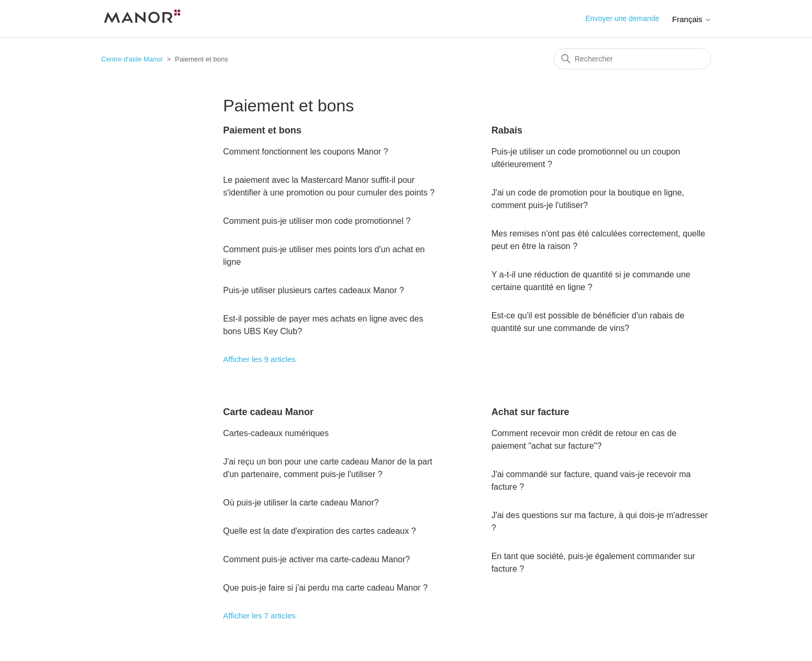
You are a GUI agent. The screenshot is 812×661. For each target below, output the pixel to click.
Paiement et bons (263, 130)
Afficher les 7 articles (260, 616)
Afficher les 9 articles (260, 359)
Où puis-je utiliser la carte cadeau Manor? (301, 503)
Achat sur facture (530, 412)
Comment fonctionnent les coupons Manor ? (306, 152)
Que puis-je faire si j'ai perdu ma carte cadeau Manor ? (326, 588)
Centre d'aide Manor (132, 59)
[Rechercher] (632, 59)
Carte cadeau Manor (269, 412)
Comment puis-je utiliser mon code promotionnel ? (317, 221)
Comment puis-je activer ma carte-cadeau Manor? (317, 559)
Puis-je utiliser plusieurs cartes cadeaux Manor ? (314, 290)
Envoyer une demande (623, 18)
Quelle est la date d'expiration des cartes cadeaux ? (320, 531)
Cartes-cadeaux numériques (276, 433)
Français (692, 19)
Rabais (507, 130)
